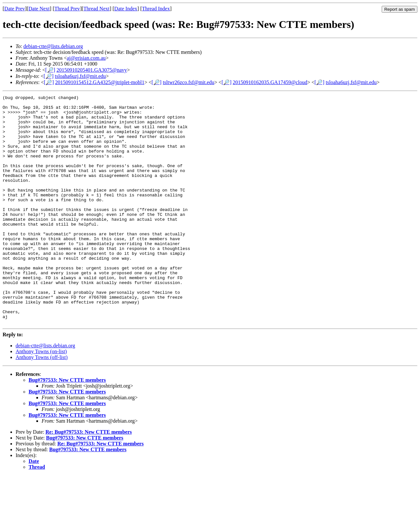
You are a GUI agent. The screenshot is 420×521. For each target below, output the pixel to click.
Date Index (126, 9)
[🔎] (50, 70)
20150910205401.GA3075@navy (92, 70)
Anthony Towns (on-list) (41, 397)
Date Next (39, 9)
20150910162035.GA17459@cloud (270, 82)
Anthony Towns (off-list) (42, 403)
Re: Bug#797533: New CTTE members (89, 478)
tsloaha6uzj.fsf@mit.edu (80, 76)
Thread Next (96, 9)
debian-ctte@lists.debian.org (53, 46)
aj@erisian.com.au (86, 58)
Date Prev (15, 9)
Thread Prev (67, 9)
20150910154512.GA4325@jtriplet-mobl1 (100, 82)
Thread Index (156, 9)
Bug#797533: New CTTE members (67, 426)
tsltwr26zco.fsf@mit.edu (189, 82)
